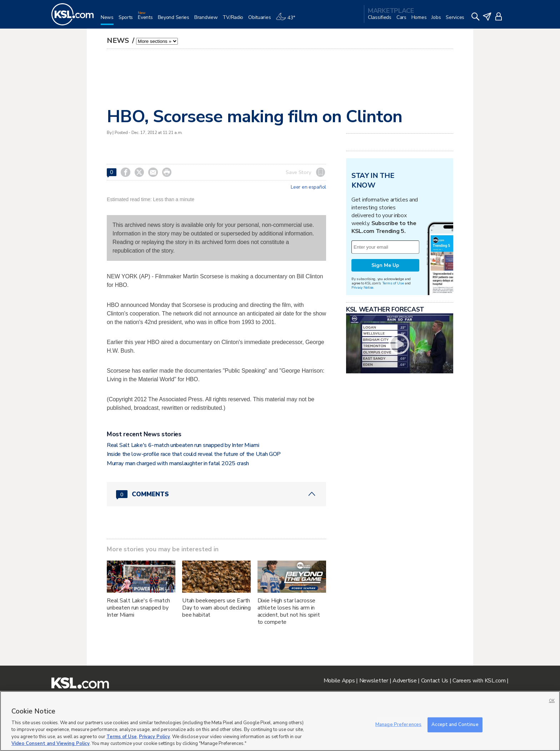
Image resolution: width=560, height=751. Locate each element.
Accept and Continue (455, 725)
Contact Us (435, 681)
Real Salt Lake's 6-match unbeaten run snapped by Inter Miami (183, 445)
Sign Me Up (385, 265)
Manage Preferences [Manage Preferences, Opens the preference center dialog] (398, 725)
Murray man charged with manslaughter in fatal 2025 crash (178, 463)
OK (552, 701)
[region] (280, 721)
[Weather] (288, 20)
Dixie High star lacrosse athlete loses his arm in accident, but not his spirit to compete (289, 611)
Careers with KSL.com (479, 681)
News (119, 41)
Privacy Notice (362, 287)
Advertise (404, 681)
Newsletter (374, 681)
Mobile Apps (339, 681)
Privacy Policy (154, 737)
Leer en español (308, 187)
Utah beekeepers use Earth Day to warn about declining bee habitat (216, 608)
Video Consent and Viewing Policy (51, 743)
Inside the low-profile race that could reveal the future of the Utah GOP (194, 454)
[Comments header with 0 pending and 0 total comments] (216, 494)
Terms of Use (393, 283)
